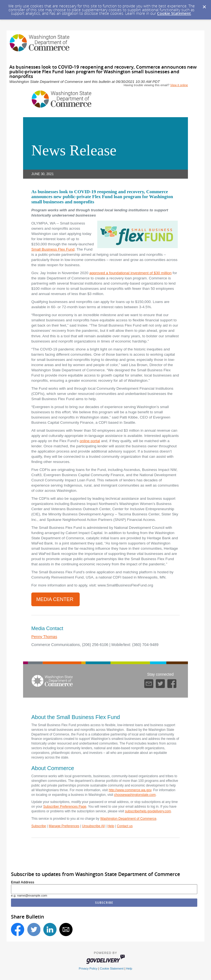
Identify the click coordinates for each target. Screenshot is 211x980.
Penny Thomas (44, 637)
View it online (179, 85)
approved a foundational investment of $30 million (130, 273)
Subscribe (39, 826)
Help (111, 826)
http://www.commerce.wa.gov (130, 790)
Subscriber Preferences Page (65, 807)
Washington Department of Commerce (128, 819)
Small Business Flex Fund (53, 249)
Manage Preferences (64, 826)
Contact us (125, 826)
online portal (90, 441)
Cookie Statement (174, 13)
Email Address (23, 882)
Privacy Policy (88, 968)
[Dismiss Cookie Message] (204, 5)
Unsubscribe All (93, 826)
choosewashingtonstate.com (135, 795)
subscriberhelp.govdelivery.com (148, 811)
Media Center (55, 599)
